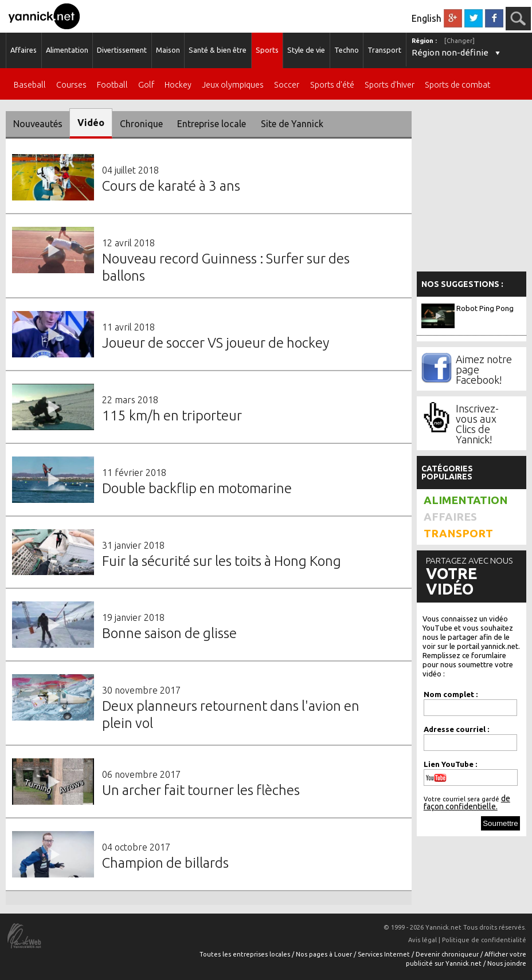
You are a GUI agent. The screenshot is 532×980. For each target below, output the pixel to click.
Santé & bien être (218, 50)
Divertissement (122, 50)
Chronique (141, 124)
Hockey (178, 85)
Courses (71, 85)
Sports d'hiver (390, 85)
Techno (347, 50)
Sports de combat (457, 85)
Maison (168, 50)
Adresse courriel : (456, 729)
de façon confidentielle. (467, 802)
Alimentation (67, 50)
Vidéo (91, 123)
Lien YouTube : (450, 764)
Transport (384, 50)
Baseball (30, 85)
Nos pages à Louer (325, 954)
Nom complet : (451, 694)
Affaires (24, 50)
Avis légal (423, 940)
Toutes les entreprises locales (246, 954)
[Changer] (459, 41)
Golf (146, 85)
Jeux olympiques (233, 85)
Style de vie (306, 50)
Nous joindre (507, 963)
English (427, 18)
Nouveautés (38, 124)
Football (112, 85)
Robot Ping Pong (485, 308)
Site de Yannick (292, 124)
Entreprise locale (212, 124)
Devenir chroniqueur (448, 954)
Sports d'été (332, 85)
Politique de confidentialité (484, 940)
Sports (267, 50)
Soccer (287, 85)
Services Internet (385, 954)
